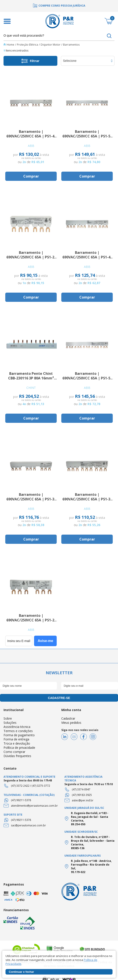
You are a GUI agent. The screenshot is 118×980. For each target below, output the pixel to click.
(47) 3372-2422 (20, 786)
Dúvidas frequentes (17, 756)
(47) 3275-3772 (41, 786)
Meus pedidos (71, 723)
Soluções (10, 723)
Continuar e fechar (21, 972)
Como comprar (14, 752)
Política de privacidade (19, 748)
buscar (109, 36)
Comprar (31, 176)
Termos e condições (18, 731)
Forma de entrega (16, 739)
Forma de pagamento (19, 735)
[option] (59, 5)
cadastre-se (59, 698)
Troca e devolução (17, 743)
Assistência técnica (17, 727)
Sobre (8, 718)
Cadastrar (68, 718)
